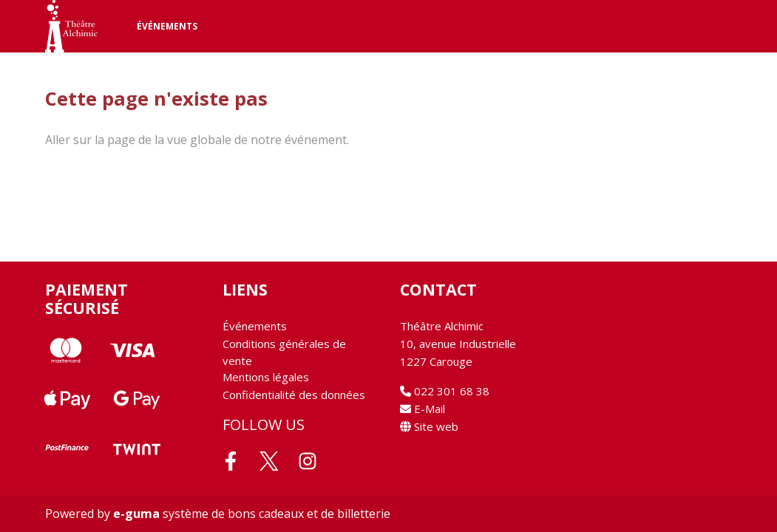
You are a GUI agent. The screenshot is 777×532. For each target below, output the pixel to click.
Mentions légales (266, 377)
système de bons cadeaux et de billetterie (252, 514)
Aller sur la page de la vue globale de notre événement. (197, 140)
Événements (167, 26)
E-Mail (423, 409)
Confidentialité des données (294, 395)
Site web (429, 426)
